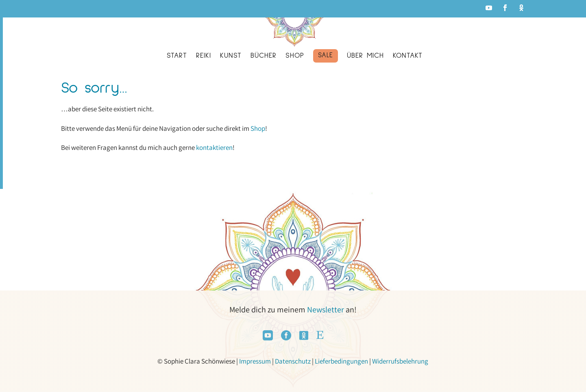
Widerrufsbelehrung (400, 361)
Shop (258, 128)
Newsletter (326, 310)
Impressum (255, 361)
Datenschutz (293, 361)
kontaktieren (214, 147)
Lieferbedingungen (341, 361)
